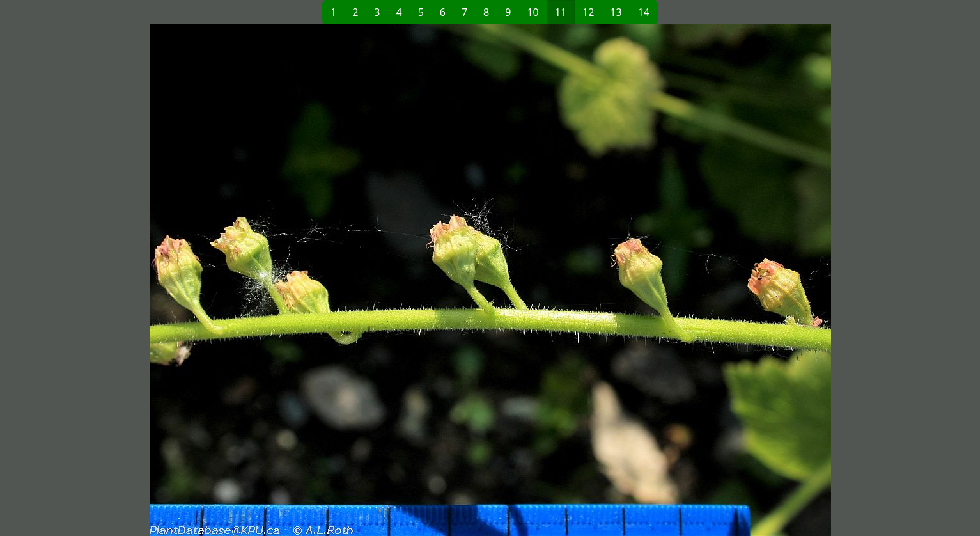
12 (588, 12)
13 (616, 12)
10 (533, 12)
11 (561, 12)
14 (644, 12)
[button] (283, 280)
